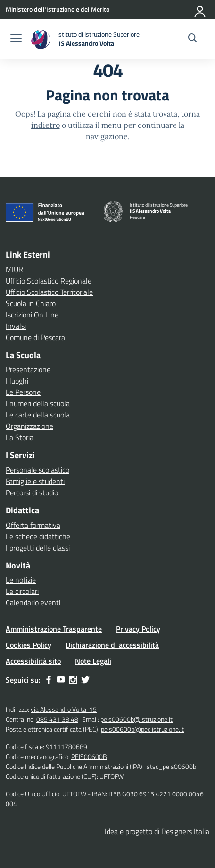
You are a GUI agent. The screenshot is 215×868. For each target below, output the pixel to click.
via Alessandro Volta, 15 (64, 709)
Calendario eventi (33, 602)
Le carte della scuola (38, 415)
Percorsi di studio (32, 492)
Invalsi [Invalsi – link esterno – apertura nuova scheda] (16, 326)
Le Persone (23, 392)
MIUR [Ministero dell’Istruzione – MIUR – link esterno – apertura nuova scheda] (14, 269)
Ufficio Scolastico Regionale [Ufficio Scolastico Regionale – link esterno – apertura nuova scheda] (49, 281)
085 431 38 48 (57, 719)
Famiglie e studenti (35, 481)
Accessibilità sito (33, 661)
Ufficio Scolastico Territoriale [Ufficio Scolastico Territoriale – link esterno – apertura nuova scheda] (49, 292)
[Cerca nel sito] (193, 39)
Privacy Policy (138, 629)
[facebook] (49, 680)
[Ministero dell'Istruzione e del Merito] (58, 9)
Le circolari (22, 591)
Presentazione (28, 369)
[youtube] (61, 680)
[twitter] (85, 680)
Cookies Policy (29, 645)
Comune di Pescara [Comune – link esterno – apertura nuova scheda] (35, 337)
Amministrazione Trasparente (54, 629)
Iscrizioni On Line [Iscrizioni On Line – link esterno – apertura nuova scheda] (32, 315)
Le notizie (21, 580)
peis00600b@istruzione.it (136, 719)
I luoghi (17, 381)
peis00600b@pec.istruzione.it (142, 729)
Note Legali (93, 661)
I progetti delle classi (38, 548)
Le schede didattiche (38, 536)
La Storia (20, 437)
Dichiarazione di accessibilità (112, 645)
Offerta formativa (33, 525)
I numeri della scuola (38, 403)
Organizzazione (29, 426)
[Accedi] (200, 9)
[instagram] (73, 680)
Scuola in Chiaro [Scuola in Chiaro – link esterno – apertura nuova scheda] (31, 303)
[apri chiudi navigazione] (16, 39)
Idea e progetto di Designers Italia (157, 831)
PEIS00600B (89, 756)
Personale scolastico (37, 470)
